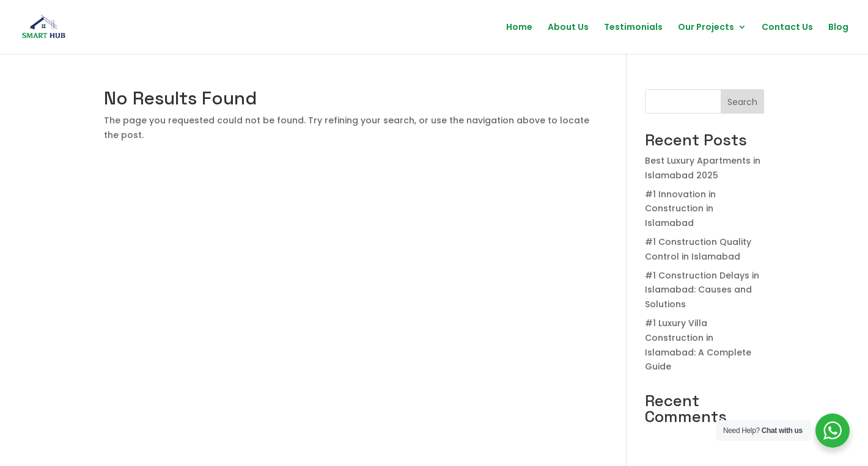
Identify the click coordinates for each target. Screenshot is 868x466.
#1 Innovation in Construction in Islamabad (680, 209)
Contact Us (787, 28)
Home (519, 28)
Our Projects (706, 28)
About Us (568, 28)
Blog (838, 28)
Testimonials (633, 28)
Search (742, 102)
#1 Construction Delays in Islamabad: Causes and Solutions (702, 290)
